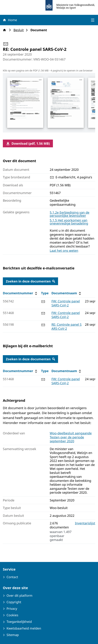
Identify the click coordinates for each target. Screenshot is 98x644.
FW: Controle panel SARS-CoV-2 (66, 303)
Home (10, 20)
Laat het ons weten (64, 251)
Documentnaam (67, 293)
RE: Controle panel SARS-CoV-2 (67, 326)
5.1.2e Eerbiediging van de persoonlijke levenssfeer (70, 214)
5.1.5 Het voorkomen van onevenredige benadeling (69, 222)
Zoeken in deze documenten (30, 281)
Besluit (20, 30)
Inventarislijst (85, 523)
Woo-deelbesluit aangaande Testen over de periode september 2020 (71, 437)
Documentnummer (21, 293)
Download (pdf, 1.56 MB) (28, 143)
